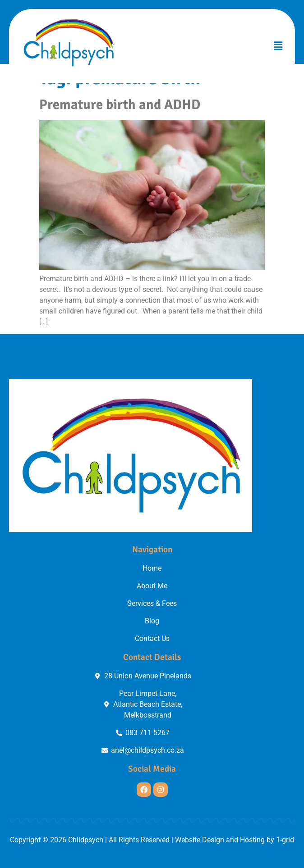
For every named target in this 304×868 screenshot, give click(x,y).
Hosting (252, 840)
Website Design (200, 840)
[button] (278, 46)
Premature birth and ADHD (120, 105)
